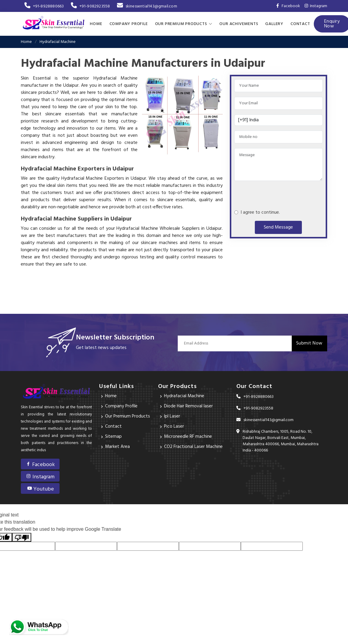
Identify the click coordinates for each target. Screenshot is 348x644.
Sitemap (113, 437)
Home (96, 24)
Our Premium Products (128, 416)
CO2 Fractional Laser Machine (194, 447)
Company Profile (129, 24)
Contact (300, 24)
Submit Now (309, 343)
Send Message (278, 227)
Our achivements (239, 24)
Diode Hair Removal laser (189, 406)
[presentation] (280, 192)
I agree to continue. (259, 212)
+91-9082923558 (90, 6)
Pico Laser (174, 426)
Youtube (40, 489)
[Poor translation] (22, 537)
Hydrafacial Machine (185, 396)
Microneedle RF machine (188, 437)
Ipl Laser (172, 416)
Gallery (274, 24)
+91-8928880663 (44, 6)
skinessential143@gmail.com (147, 6)
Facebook (40, 464)
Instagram (316, 6)
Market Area (118, 447)
